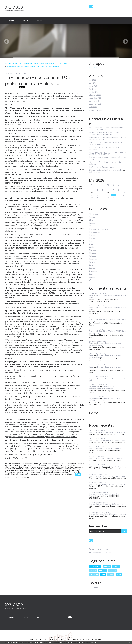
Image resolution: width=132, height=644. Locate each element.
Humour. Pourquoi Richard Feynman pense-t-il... (108, 514)
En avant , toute (108, 167)
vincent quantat (37, 472)
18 (97, 195)
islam (66, 472)
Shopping (93, 271)
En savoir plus (93, 642)
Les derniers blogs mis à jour (51, 637)
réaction (8, 467)
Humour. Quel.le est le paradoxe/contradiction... (107, 476)
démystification (60, 465)
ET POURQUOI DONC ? (98, 139)
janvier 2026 (94, 92)
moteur (8, 469)
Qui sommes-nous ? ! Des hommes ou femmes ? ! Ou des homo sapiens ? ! (30, 63)
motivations (16, 469)
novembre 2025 (95, 98)
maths (57, 474)
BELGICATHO (102, 129)
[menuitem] (12, 21)
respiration (50, 469)
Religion (18, 465)
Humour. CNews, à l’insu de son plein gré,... (106, 448)
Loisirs (92, 247)
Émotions (9, 472)
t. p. (81, 467)
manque (43, 465)
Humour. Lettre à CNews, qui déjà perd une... (106, 504)
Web (29, 465)
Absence (92, 162)
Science (92, 268)
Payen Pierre (94, 387)
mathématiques (66, 474)
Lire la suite (94, 68)
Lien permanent (13, 464)
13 (108, 193)
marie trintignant (23, 472)
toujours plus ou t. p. (52, 467)
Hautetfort (71, 635)
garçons (51, 474)
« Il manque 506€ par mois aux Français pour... (107, 132)
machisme (22, 474)
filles (45, 474)
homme (111, 574)
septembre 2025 (95, 104)
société (70, 465)
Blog (91, 220)
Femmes (36, 464)
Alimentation (94, 214)
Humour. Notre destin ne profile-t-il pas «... (107, 380)
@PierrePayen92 (95, 587)
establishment (34, 470)
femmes (72, 472)
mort (52, 470)
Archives (25, 21)
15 (119, 193)
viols (42, 470)
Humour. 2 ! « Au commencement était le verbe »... (102, 388)
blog (100, 639)
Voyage (92, 277)
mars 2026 (93, 86)
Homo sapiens (95, 232)
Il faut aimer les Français (98, 147)
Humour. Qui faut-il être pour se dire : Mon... (108, 296)
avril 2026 (93, 83)
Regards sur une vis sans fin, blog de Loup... (107, 163)
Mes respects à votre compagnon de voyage (106, 152)
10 (92, 193)
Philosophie (72, 464)
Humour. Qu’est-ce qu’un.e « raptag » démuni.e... (108, 157)
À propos (39, 21)
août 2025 (93, 107)
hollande (76, 469)
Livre (91, 244)
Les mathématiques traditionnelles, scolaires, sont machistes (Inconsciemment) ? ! (34, 67)
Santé (25, 465)
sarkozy (93, 570)
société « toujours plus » (70, 467)
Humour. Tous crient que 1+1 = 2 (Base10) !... (106, 466)
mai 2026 (93, 80)
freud (29, 474)
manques (50, 465)
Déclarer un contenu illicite (37, 639)
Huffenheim (94, 167)
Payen (91, 295)
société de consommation (27, 467)
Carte (94, 413)
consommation (39, 469)
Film (91, 226)
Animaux (92, 217)
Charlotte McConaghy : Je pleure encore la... (106, 170)
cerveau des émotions (71, 470)
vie (74, 465)
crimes (47, 470)
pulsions (58, 470)
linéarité (15, 474)
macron (116, 567)
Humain (92, 235)
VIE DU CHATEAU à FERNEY (100, 154)
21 (113, 195)
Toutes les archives (96, 110)
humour (103, 570)
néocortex (94, 574)
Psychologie (10, 465)
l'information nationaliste (102, 134)
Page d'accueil (62, 63)
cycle (78, 472)
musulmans (59, 472)
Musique (92, 250)
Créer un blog (62, 635)
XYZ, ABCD (14, 7)
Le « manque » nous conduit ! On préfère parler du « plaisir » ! (37, 80)
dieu (103, 574)
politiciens (19, 470)
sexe (14, 467)
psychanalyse (37, 474)
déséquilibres (27, 469)
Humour (63, 464)
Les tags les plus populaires (82, 637)
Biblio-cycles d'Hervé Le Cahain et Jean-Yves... (106, 143)
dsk (15, 472)
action (79, 465)
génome (107, 567)
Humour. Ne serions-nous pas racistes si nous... (105, 344)
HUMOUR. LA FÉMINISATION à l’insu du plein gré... (107, 320)
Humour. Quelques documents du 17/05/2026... (107, 458)
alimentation (60, 469)
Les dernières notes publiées (66, 637)
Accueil (12, 21)
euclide (8, 474)
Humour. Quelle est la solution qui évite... (105, 494)
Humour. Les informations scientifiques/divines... (108, 440)
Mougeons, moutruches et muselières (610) (106, 137)
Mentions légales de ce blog (52, 639)
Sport (91, 274)
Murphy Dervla (95, 142)
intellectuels (10, 470)
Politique (80, 464)
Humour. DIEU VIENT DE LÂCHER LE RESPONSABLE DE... (105, 400)
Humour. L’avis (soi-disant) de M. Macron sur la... (108, 484)
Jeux (91, 241)
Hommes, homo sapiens (50, 464)
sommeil (69, 469)
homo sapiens (95, 567)
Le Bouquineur (95, 172)
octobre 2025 (94, 101)
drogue (40, 467)
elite (26, 470)
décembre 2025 (95, 95)
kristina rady (49, 472)
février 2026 (94, 89)
